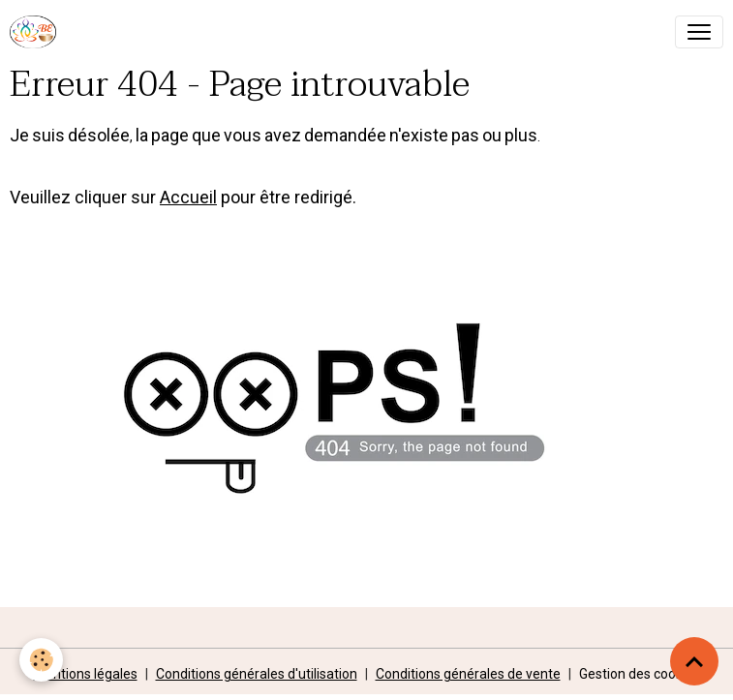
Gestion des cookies (640, 674)
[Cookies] (41, 660)
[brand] (37, 32)
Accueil (188, 197)
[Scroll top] (694, 661)
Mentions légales (86, 674)
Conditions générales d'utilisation (257, 674)
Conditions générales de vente (468, 674)
